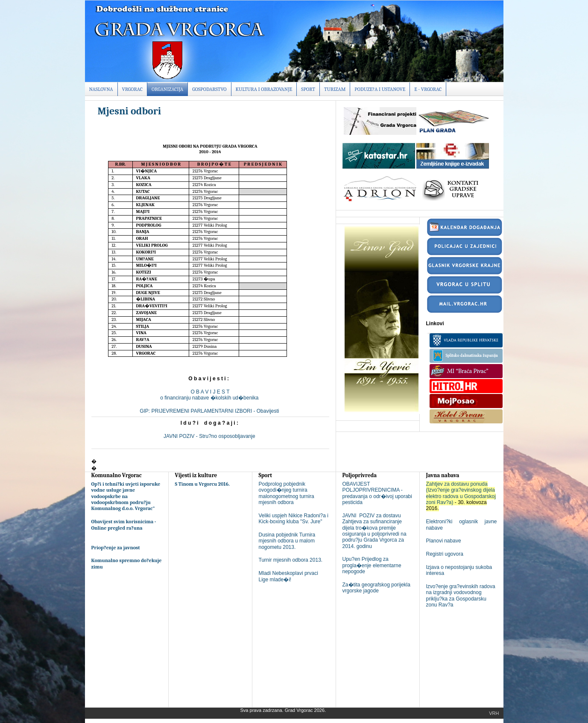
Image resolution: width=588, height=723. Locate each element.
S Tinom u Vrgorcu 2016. (203, 484)
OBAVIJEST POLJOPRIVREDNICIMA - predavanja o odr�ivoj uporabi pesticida (377, 493)
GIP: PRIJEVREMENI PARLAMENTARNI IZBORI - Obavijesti (210, 411)
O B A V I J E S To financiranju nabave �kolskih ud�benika (210, 395)
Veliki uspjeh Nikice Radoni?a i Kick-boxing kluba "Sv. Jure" (294, 519)
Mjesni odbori (130, 111)
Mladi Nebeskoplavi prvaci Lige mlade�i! (288, 576)
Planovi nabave (444, 541)
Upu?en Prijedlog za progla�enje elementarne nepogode (372, 565)
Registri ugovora (445, 554)
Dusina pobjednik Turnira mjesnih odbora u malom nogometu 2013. (287, 541)
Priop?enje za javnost (116, 548)
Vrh (494, 713)
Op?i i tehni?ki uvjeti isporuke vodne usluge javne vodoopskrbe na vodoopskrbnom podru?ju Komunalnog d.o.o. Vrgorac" (126, 496)
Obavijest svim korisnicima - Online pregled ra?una (124, 525)
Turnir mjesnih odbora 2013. (291, 560)
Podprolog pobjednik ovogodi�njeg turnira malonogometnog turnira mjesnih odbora (287, 493)
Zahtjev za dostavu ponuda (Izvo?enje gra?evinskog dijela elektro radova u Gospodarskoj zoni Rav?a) (461, 493)
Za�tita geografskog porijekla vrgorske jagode (376, 588)
